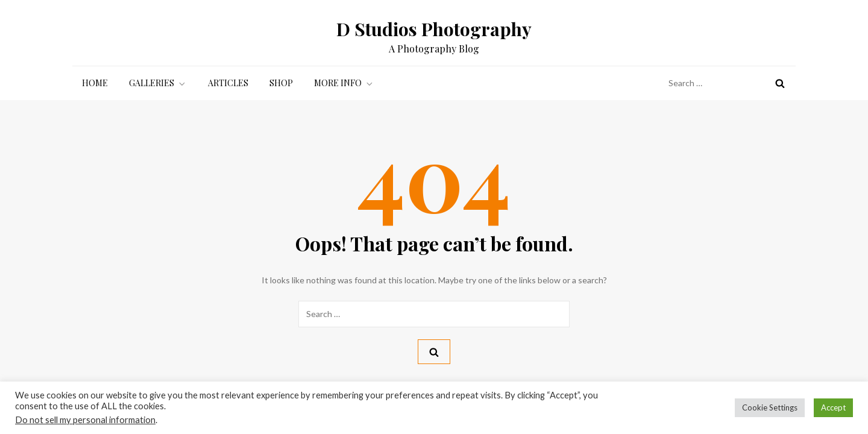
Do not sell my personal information (85, 420)
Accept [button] (833, 407)
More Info (344, 83)
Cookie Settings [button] (770, 407)
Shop (281, 83)
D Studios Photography (434, 29)
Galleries (158, 83)
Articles (228, 83)
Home (95, 83)
